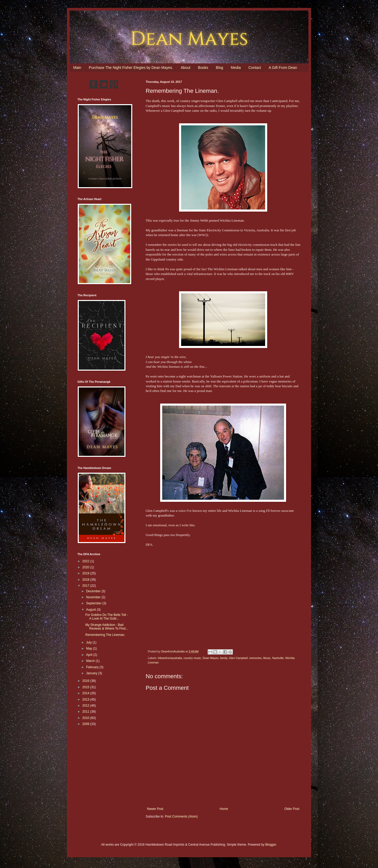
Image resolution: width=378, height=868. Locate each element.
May (90, 649)
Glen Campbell (238, 658)
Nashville (278, 658)
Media (236, 68)
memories (255, 658)
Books (203, 68)
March (91, 661)
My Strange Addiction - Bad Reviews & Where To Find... (107, 627)
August (91, 610)
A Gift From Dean (283, 68)
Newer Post (155, 809)
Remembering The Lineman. (105, 635)
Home (224, 809)
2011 (86, 712)
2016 (86, 681)
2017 (86, 586)
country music (192, 658)
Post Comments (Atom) (181, 816)
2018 (86, 580)
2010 (86, 718)
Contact (255, 68)
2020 (86, 567)
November (94, 597)
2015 (86, 687)
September (94, 603)
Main (77, 68)
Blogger (271, 845)
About (185, 68)
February (93, 667)
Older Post (292, 809)
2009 (86, 724)
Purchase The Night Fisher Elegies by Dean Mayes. (131, 68)
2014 (86, 693)
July (89, 642)
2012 (86, 706)
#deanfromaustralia (170, 658)
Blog (219, 68)
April (90, 655)
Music (267, 658)
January (92, 673)
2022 (86, 561)
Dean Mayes (211, 658)
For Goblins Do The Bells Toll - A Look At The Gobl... (107, 617)
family (224, 658)
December (94, 591)
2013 (86, 699)
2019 (86, 573)
